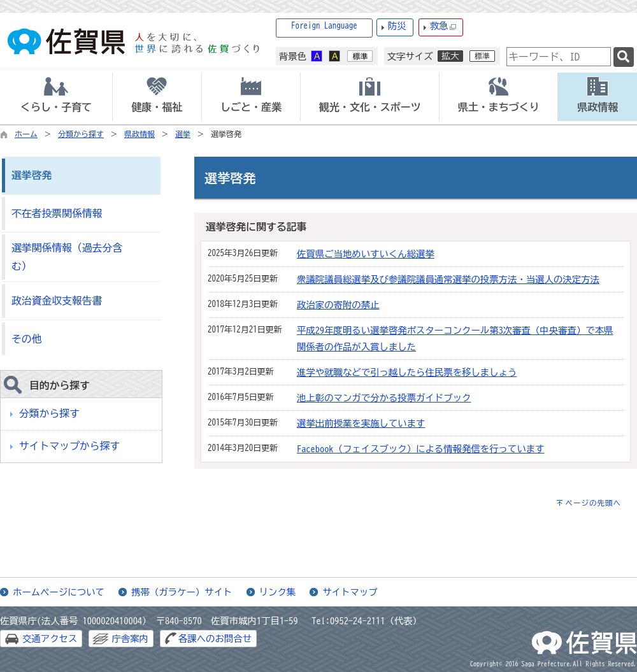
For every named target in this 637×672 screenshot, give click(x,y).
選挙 (183, 134)
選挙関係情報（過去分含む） (67, 257)
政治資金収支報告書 (57, 301)
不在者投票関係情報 (57, 213)
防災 (397, 26)
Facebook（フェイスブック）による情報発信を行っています (421, 449)
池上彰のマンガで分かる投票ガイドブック (384, 398)
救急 (443, 26)
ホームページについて (59, 592)
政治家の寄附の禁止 (338, 305)
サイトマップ (350, 592)
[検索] (624, 57)
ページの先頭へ (593, 503)
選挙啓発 (32, 175)
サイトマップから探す (69, 446)
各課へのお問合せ (215, 639)
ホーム (26, 134)
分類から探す (81, 134)
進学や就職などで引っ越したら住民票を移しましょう (407, 372)
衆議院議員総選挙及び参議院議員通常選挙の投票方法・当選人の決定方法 (448, 279)
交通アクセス (50, 639)
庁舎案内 (130, 639)
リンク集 (278, 592)
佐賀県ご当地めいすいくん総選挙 (366, 254)
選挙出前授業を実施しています (361, 423)
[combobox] (559, 57)
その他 (26, 339)
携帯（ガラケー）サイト (182, 592)
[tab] (56, 97)
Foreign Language (324, 26)
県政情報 (140, 134)
